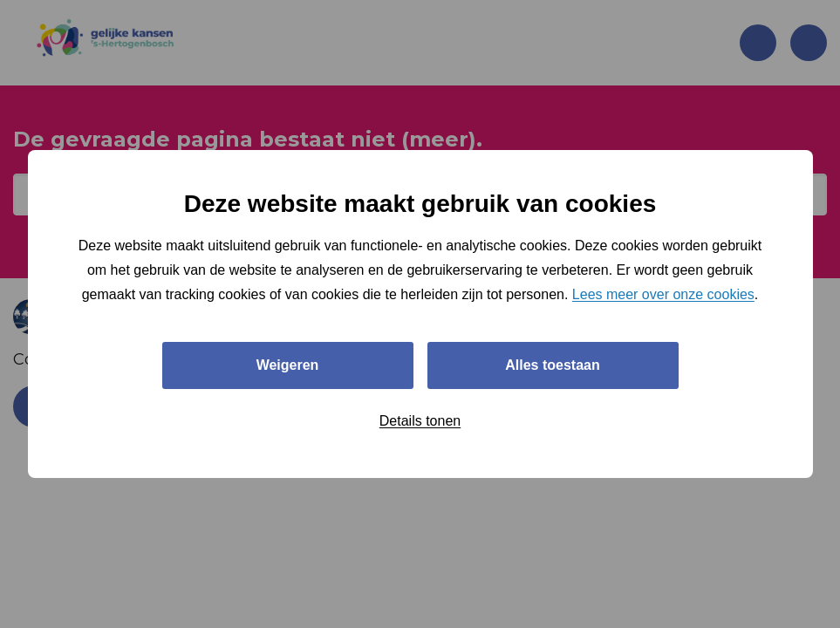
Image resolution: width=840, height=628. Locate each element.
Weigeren (288, 365)
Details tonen (420, 421)
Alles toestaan (552, 365)
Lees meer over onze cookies (663, 294)
